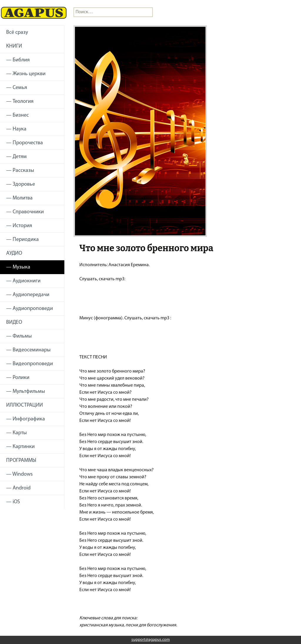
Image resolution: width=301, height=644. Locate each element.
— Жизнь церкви (26, 74)
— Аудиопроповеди (30, 309)
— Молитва (19, 198)
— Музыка (18, 267)
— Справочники (25, 212)
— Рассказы (20, 171)
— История (19, 226)
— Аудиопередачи (28, 295)
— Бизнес (17, 115)
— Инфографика (26, 419)
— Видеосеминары (28, 350)
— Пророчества (25, 143)
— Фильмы (19, 336)
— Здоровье (21, 184)
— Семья (17, 88)
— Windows (19, 474)
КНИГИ (14, 46)
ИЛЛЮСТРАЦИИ (25, 405)
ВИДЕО (14, 322)
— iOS (13, 502)
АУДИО (14, 253)
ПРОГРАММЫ (21, 461)
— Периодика (22, 240)
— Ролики (18, 378)
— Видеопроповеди (30, 364)
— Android (18, 488)
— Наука (16, 129)
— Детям (16, 157)
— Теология (20, 102)
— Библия (18, 60)
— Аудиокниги (23, 281)
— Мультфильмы (26, 391)
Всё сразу (17, 32)
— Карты (16, 433)
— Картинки (20, 447)
